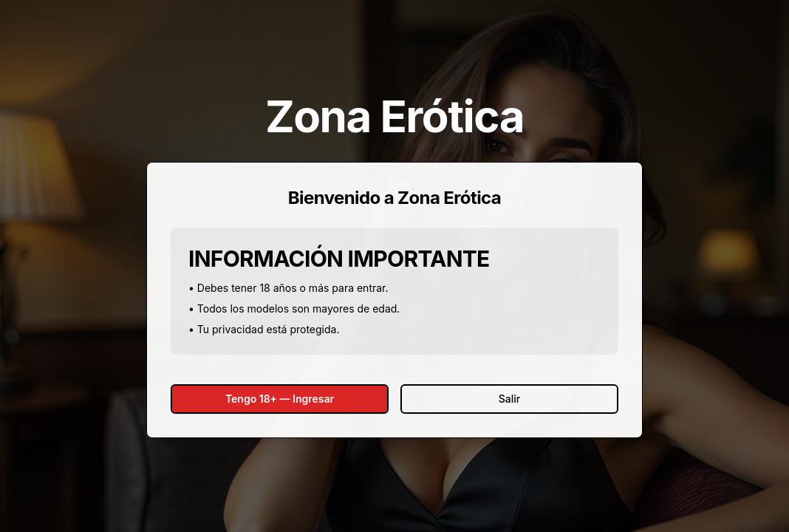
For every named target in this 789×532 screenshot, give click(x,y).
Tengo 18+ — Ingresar (280, 399)
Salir (509, 399)
